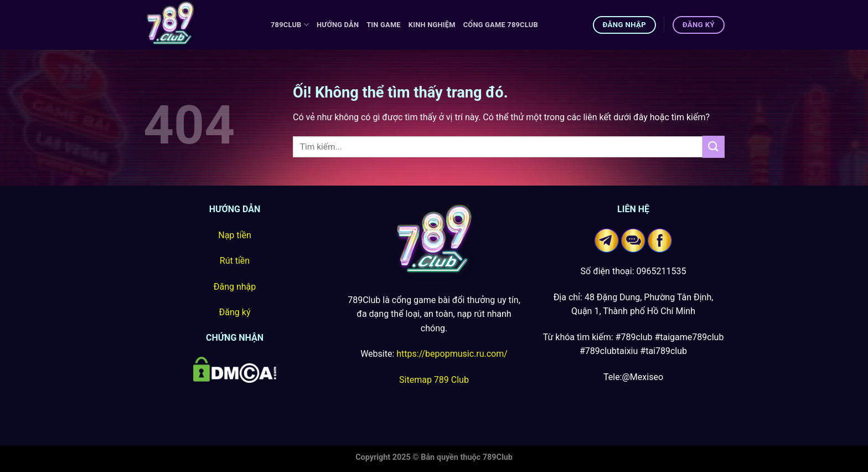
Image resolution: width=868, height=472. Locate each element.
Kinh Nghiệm (432, 25)
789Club (290, 25)
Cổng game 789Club (501, 25)
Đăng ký (235, 312)
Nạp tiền (235, 235)
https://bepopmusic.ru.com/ (452, 354)
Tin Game (384, 25)
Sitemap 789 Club (434, 380)
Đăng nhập (235, 287)
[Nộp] (714, 147)
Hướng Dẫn (338, 25)
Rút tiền (235, 261)
